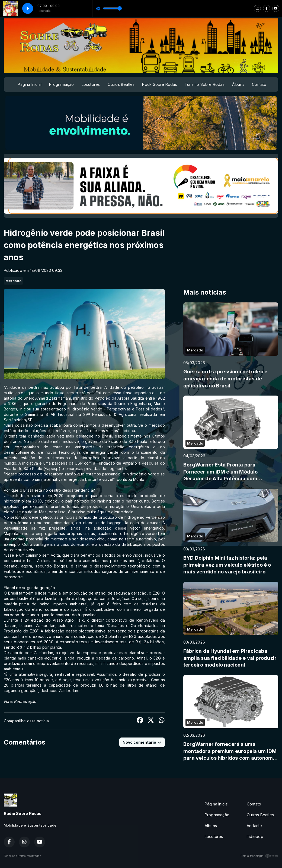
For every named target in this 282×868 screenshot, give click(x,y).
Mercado (13, 281)
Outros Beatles (121, 84)
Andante (254, 826)
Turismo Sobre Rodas (205, 84)
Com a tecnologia (259, 856)
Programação (61, 84)
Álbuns (238, 84)
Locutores (91, 84)
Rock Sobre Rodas (159, 84)
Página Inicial (30, 84)
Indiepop (255, 836)
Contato (259, 84)
